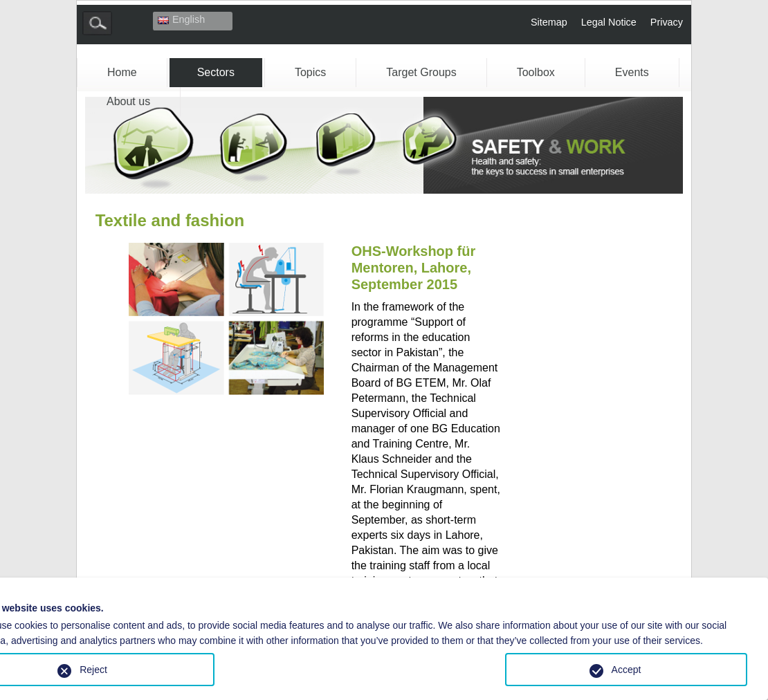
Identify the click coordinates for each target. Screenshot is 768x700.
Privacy (667, 22)
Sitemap (549, 22)
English (181, 19)
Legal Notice (609, 22)
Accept (627, 670)
